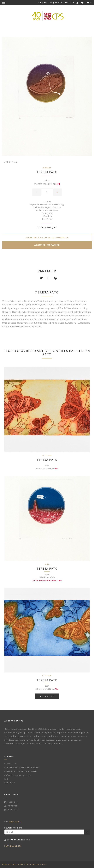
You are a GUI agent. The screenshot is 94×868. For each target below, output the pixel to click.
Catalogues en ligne (17, 840)
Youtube (11, 806)
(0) (90, 3)
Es (51, 3)
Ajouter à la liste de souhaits (47, 238)
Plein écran (11, 162)
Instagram (12, 810)
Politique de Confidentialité (21, 771)
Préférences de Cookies (18, 775)
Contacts (10, 783)
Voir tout (47, 696)
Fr (56, 3)
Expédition (11, 764)
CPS (13, 822)
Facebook (11, 802)
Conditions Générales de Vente (22, 767)
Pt (40, 3)
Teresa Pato (47, 172)
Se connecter (66, 3)
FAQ (6, 779)
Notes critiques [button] (47, 228)
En (46, 3)
